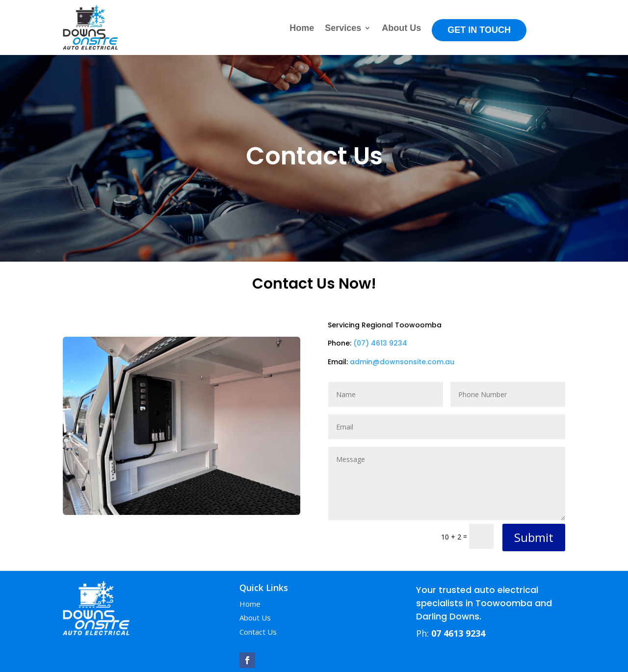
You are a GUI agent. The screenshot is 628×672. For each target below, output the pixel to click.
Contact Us (258, 632)
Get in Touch (479, 30)
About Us (401, 29)
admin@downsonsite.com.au (402, 362)
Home (302, 29)
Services (343, 29)
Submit (534, 537)
